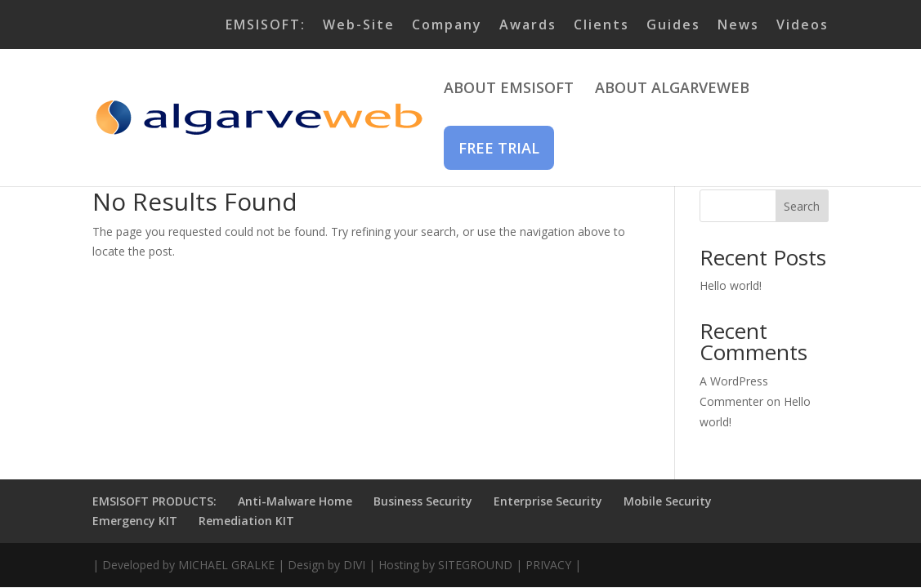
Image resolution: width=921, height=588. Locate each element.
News (738, 26)
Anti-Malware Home (295, 501)
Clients (601, 26)
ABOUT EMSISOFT (509, 89)
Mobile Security (668, 501)
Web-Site (359, 26)
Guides (673, 26)
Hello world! (731, 285)
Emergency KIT (135, 521)
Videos (803, 26)
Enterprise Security (548, 501)
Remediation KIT (246, 521)
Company (447, 26)
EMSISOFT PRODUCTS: (154, 501)
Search (802, 206)
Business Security (423, 501)
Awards (528, 26)
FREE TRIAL (499, 148)
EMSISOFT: (266, 26)
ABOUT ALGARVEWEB (672, 89)
